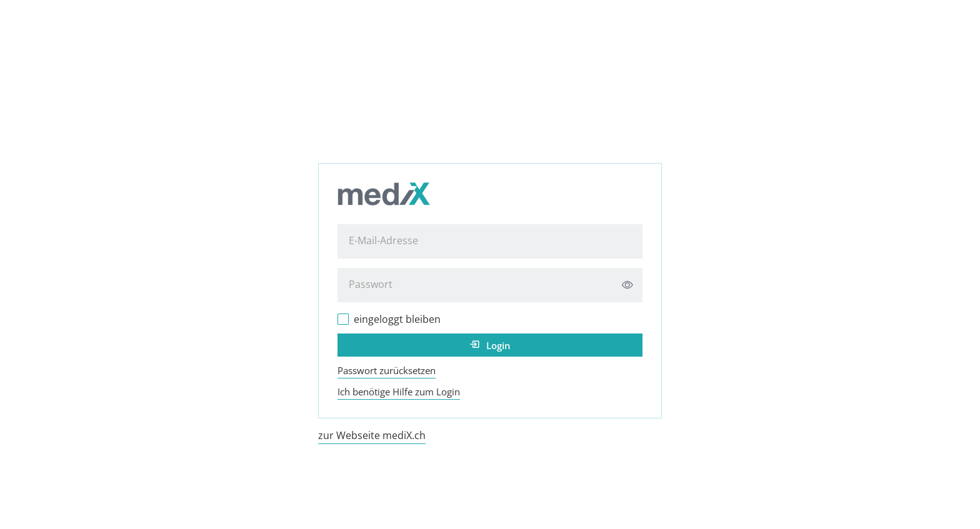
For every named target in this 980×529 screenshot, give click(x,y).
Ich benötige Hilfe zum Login (399, 392)
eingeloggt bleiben (397, 319)
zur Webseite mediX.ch (372, 435)
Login (498, 345)
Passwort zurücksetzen (387, 370)
